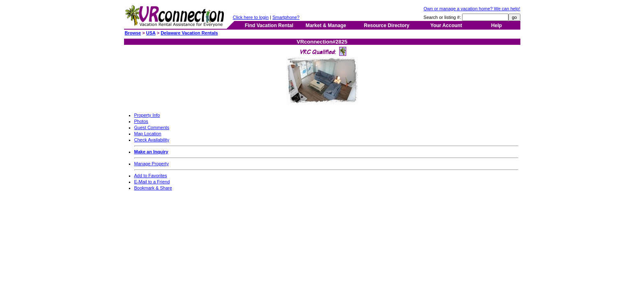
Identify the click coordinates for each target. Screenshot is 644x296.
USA (151, 33)
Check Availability (152, 140)
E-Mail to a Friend (152, 182)
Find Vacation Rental (269, 25)
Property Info (147, 115)
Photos (141, 121)
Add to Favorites (151, 176)
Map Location (148, 134)
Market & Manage (326, 25)
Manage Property (152, 164)
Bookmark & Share (153, 188)
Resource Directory (387, 25)
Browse (133, 33)
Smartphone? (286, 17)
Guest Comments (152, 127)
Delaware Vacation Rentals (189, 33)
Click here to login (251, 17)
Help (497, 25)
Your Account (446, 25)
